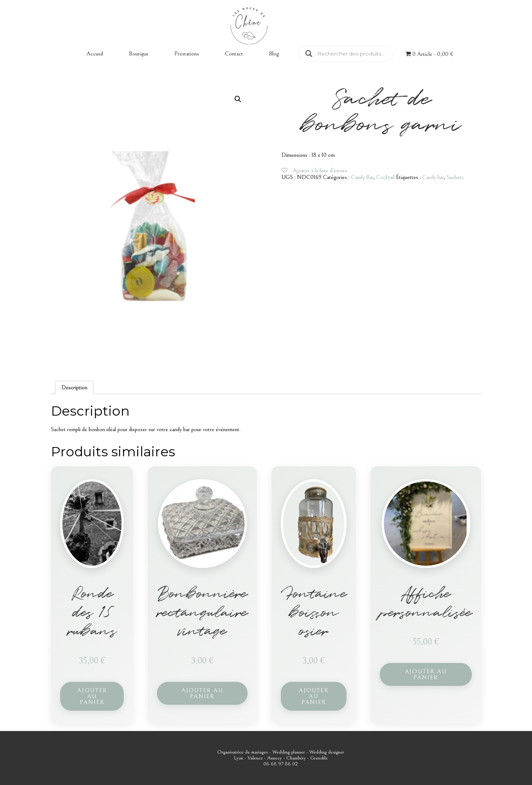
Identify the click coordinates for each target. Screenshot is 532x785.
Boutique (139, 54)
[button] (238, 99)
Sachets (455, 177)
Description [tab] (74, 388)
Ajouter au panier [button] (92, 696)
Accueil (95, 54)
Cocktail (385, 177)
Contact (234, 54)
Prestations (187, 54)
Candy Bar (362, 177)
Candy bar (433, 177)
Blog (274, 54)
